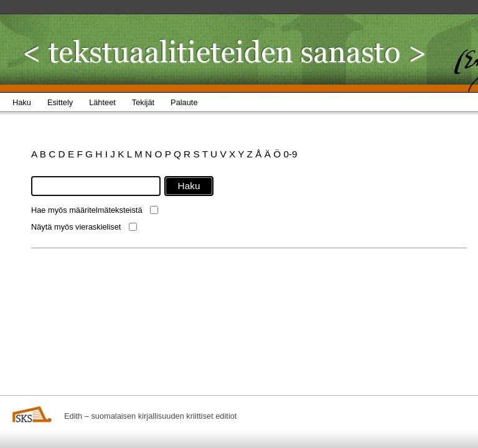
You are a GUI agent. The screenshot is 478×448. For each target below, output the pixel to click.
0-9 (290, 154)
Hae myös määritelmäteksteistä (87, 210)
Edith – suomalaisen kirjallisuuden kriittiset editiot (150, 416)
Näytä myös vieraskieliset (76, 227)
